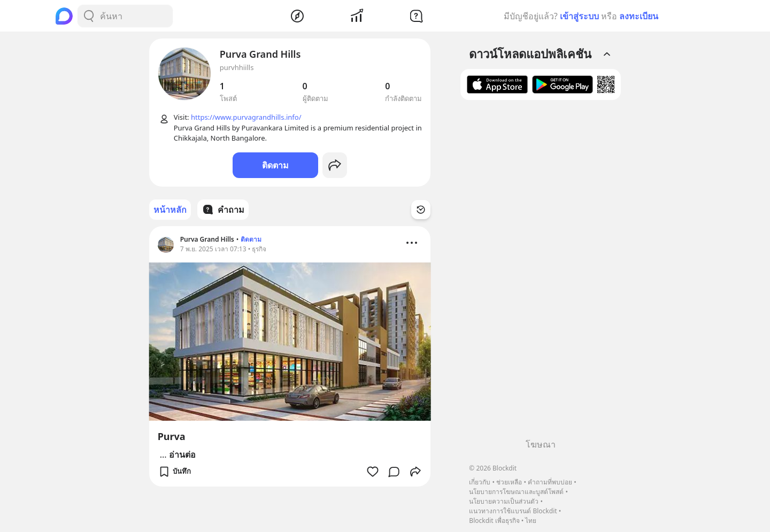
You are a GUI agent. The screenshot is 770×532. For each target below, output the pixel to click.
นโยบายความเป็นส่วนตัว (504, 501)
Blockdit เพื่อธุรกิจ (494, 521)
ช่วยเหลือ (509, 482)
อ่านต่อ (182, 454)
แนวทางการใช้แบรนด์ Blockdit (513, 511)
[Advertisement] (541, 273)
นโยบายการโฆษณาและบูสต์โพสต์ (516, 492)
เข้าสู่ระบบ (579, 16)
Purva (172, 436)
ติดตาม (275, 165)
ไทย (531, 521)
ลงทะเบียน (639, 16)
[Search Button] (89, 16)
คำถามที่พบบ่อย (550, 482)
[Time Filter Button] (421, 210)
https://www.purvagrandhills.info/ (246, 117)
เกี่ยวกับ (480, 482)
